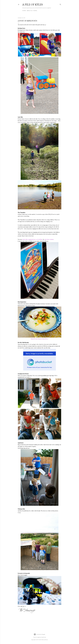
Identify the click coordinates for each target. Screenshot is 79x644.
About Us (30, 11)
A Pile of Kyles (33, 4)
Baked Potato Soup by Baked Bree (39, 339)
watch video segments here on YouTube (32, 239)
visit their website (49, 239)
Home (24, 11)
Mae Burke (44, 637)
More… (35, 11)
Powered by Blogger (40, 634)
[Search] (60, 4)
